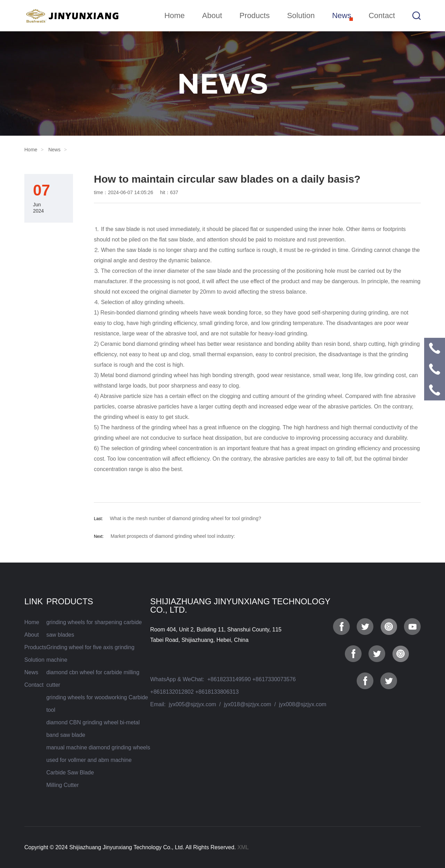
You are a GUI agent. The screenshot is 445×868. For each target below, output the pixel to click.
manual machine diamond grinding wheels (98, 747)
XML (243, 847)
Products (255, 15)
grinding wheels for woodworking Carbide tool (97, 704)
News (342, 15)
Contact (382, 15)
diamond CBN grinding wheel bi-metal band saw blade (93, 729)
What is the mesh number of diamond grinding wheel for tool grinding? (185, 518)
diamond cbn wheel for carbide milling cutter (93, 679)
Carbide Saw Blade (70, 773)
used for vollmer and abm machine (89, 760)
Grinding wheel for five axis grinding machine (90, 654)
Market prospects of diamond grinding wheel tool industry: (173, 536)
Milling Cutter (62, 785)
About (212, 15)
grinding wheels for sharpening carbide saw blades (94, 628)
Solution (301, 15)
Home (175, 15)
